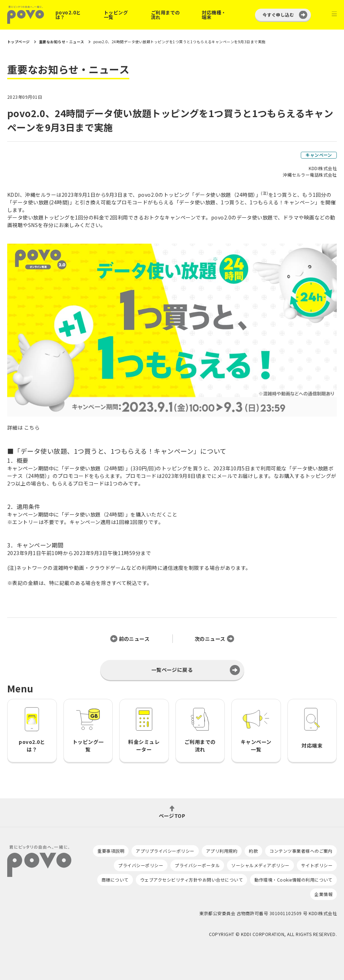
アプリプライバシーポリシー (165, 851)
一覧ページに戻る (172, 670)
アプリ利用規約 (222, 851)
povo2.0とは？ (68, 15)
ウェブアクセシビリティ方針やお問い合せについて (191, 880)
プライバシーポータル (197, 865)
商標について (115, 880)
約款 (253, 851)
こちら (32, 427)
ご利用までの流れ (166, 15)
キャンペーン (319, 155)
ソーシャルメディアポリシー (260, 865)
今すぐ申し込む (278, 15)
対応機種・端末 (214, 15)
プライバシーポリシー (141, 865)
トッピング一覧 (116, 15)
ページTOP (172, 815)
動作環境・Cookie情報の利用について (293, 880)
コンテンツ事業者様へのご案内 (301, 851)
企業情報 (323, 894)
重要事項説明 (111, 851)
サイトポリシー (317, 865)
